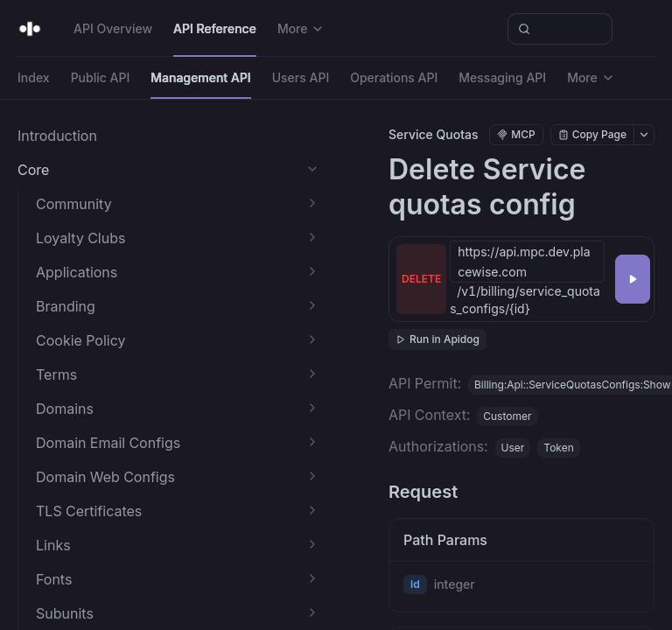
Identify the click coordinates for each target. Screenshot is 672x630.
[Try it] (633, 279)
